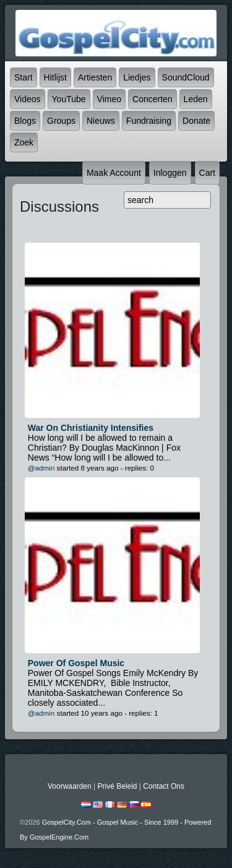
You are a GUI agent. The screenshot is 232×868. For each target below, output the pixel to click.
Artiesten (95, 77)
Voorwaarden (70, 786)
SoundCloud (186, 77)
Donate (196, 121)
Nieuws (101, 121)
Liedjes (137, 77)
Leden (196, 99)
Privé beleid (117, 786)
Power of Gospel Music (76, 663)
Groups (61, 121)
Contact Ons (164, 786)
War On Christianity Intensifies (91, 428)
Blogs (25, 121)
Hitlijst (55, 77)
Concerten (153, 99)
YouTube (69, 99)
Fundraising (149, 121)
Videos (28, 99)
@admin (41, 468)
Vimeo (109, 99)
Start (24, 77)
